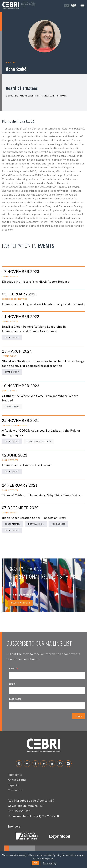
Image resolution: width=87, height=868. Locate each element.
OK (35, 863)
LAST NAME (15, 699)
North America (36, 524)
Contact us (15, 790)
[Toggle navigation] (82, 6)
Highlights (15, 775)
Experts (13, 785)
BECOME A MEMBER (20, 603)
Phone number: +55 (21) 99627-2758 (33, 816)
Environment (12, 337)
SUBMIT (79, 716)
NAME (13, 684)
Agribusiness (58, 524)
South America (13, 524)
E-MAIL (14, 669)
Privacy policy (49, 863)
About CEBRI (17, 780)
